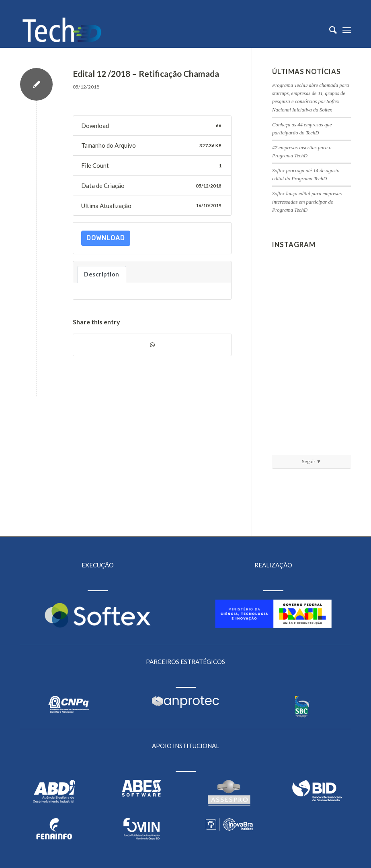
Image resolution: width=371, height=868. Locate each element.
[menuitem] (329, 30)
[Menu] (347, 30)
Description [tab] (102, 274)
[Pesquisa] (329, 30)
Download (106, 238)
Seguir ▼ (312, 461)
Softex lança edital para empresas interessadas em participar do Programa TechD (307, 202)
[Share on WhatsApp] (152, 345)
